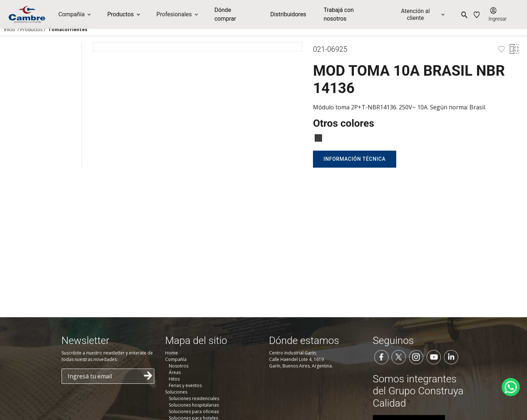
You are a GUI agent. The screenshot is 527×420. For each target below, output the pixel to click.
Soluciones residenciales (194, 398)
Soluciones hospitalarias (194, 405)
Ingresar (498, 19)
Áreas (175, 372)
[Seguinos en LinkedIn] (451, 356)
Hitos (174, 379)
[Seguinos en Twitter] (399, 356)
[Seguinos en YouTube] (434, 356)
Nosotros (179, 366)
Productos (32, 29)
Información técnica (354, 159)
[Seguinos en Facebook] (381, 356)
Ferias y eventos (185, 385)
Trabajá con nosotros (338, 14)
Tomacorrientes (68, 29)
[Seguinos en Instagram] (416, 356)
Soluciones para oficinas (194, 411)
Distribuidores (288, 14)
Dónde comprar (225, 14)
